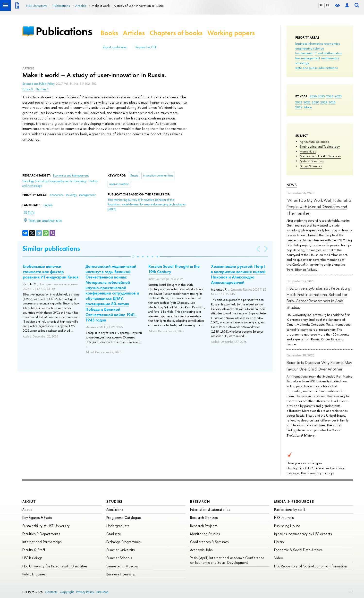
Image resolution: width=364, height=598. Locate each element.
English (48, 205)
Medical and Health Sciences (320, 156)
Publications (64, 31)
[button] (133, 257)
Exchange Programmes (123, 542)
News (292, 185)
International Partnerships (42, 542)
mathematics (330, 58)
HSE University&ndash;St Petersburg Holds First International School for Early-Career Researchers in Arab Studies (318, 298)
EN (327, 5)
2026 (313, 96)
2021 (307, 102)
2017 (299, 107)
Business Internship (121, 574)
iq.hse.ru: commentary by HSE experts (303, 534)
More (308, 107)
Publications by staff (290, 510)
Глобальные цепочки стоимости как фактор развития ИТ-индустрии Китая (51, 272)
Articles (134, 33)
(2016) (147, 204)
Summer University (121, 550)
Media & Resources (294, 501)
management (311, 58)
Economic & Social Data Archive (298, 550)
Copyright (67, 592)
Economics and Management (71, 176)
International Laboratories (210, 510)
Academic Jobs (201, 550)
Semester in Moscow (122, 566)
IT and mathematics (328, 53)
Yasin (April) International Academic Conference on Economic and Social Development (227, 560)
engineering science (310, 48)
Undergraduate (118, 526)
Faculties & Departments (41, 534)
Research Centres (204, 518)
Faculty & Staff (34, 550)
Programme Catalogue (124, 518)
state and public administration (317, 68)
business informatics (309, 43)
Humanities (308, 151)
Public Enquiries (34, 574)
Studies (114, 501)
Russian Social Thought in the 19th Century (174, 269)
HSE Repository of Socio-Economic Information (311, 566)
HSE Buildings (32, 558)
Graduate (114, 534)
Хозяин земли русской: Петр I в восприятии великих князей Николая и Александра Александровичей (238, 274)
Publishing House (287, 526)
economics (332, 43)
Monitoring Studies (205, 534)
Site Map (102, 592)
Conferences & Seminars (209, 542)
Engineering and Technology (320, 146)
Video (279, 558)
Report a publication (115, 47)
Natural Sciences (312, 161)
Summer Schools (119, 558)
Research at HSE (146, 47)
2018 (332, 102)
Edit (351, 591)
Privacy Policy (85, 592)
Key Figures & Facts (37, 518)
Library (279, 542)
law (298, 58)
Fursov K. (28, 89)
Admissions (115, 510)
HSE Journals (284, 518)
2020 (315, 102)
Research (200, 501)
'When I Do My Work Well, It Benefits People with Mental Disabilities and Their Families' (319, 207)
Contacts (51, 592)
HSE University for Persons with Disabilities (55, 566)
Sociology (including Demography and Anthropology (55, 181)
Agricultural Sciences (314, 142)
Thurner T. (42, 89)
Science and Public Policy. (39, 84)
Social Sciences (311, 166)
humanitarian (304, 53)
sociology (302, 63)
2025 (321, 96)
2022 (299, 102)
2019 (324, 102)
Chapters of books (176, 33)
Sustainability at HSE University (46, 526)
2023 (338, 96)
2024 (330, 96)
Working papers (231, 33)
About (29, 501)
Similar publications (51, 248)
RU (321, 5)
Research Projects (204, 526)
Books (109, 33)
